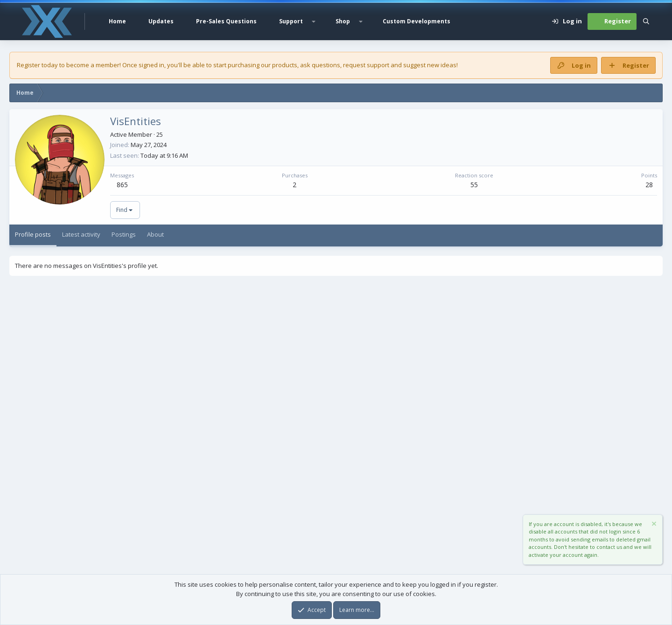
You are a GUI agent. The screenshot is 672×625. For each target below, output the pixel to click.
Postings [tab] (124, 234)
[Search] (646, 21)
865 (122, 185)
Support (291, 21)
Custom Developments (416, 21)
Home (117, 21)
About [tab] (155, 234)
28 (649, 185)
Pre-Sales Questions (226, 21)
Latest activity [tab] (81, 234)
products (285, 65)
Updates (161, 21)
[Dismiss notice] (653, 525)
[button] (314, 21)
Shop (343, 21)
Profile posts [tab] (33, 234)
